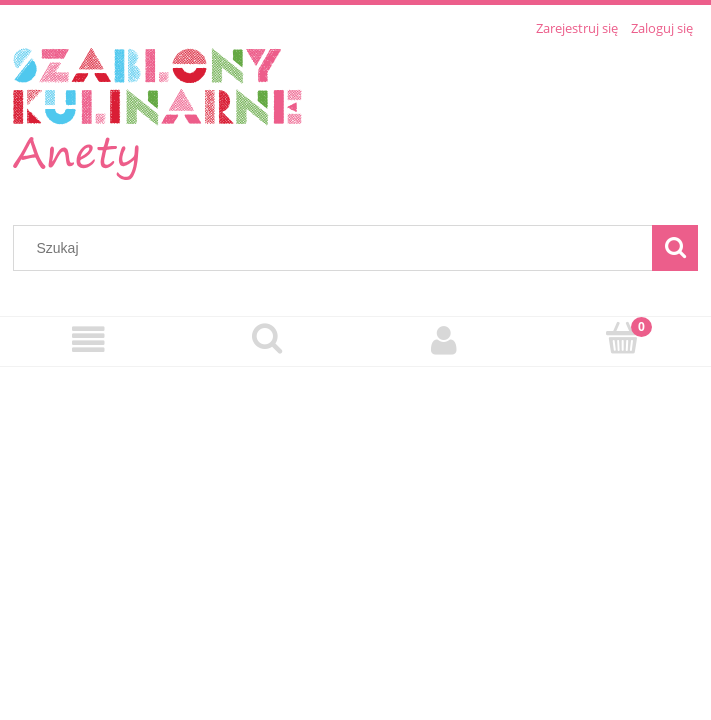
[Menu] (89, 340)
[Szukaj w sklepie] (337, 248)
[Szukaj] (675, 248)
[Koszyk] (622, 339)
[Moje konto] (445, 340)
